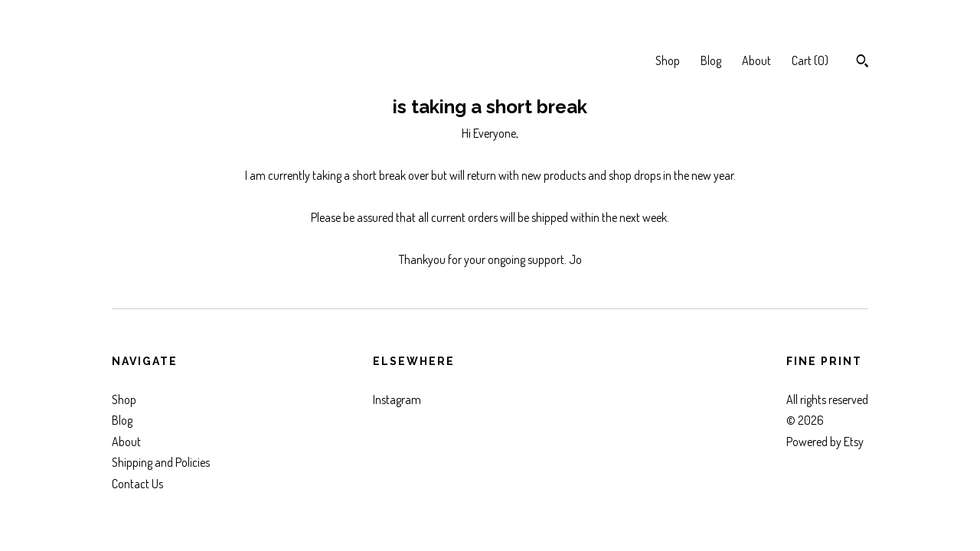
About (756, 60)
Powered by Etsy (825, 442)
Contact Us (137, 484)
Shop (668, 60)
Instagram (397, 399)
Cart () (810, 60)
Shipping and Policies (161, 462)
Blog (711, 60)
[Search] (862, 63)
